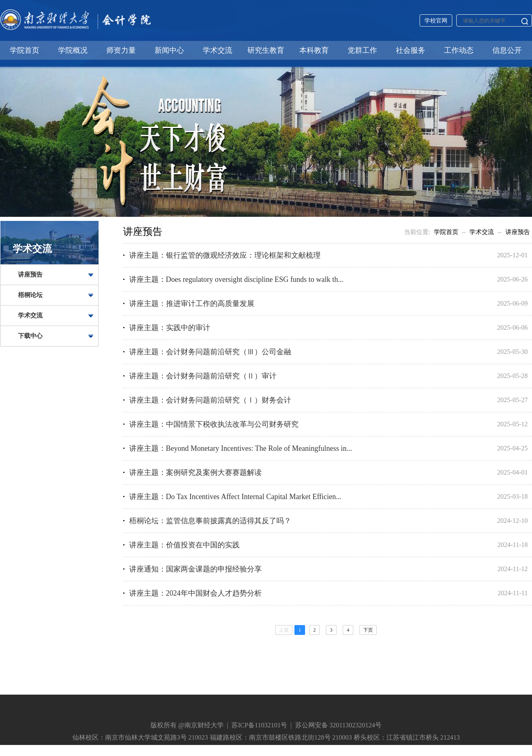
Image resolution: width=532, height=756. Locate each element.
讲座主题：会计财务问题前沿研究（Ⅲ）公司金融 (210, 352)
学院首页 (25, 50)
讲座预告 (30, 274)
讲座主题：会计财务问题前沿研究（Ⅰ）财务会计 (210, 400)
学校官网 (436, 21)
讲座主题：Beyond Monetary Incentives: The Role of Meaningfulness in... (241, 448)
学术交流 (218, 50)
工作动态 (459, 50)
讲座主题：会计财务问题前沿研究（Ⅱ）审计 (203, 376)
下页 (368, 630)
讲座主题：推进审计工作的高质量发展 (192, 304)
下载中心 (30, 336)
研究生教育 (266, 50)
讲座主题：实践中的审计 (170, 328)
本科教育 (314, 50)
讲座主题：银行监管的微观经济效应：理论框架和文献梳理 (225, 255)
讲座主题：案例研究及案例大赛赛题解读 (195, 473)
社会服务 (411, 50)
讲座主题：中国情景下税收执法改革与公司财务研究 (214, 424)
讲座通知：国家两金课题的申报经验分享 (195, 569)
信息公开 (507, 50)
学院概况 (73, 50)
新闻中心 (169, 50)
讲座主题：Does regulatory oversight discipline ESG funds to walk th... (236, 279)
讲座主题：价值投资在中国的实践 (184, 545)
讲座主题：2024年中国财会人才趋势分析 (195, 593)
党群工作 (362, 50)
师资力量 (121, 50)
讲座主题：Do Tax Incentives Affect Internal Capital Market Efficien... (236, 497)
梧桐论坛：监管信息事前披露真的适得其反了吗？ (210, 521)
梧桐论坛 (30, 295)
